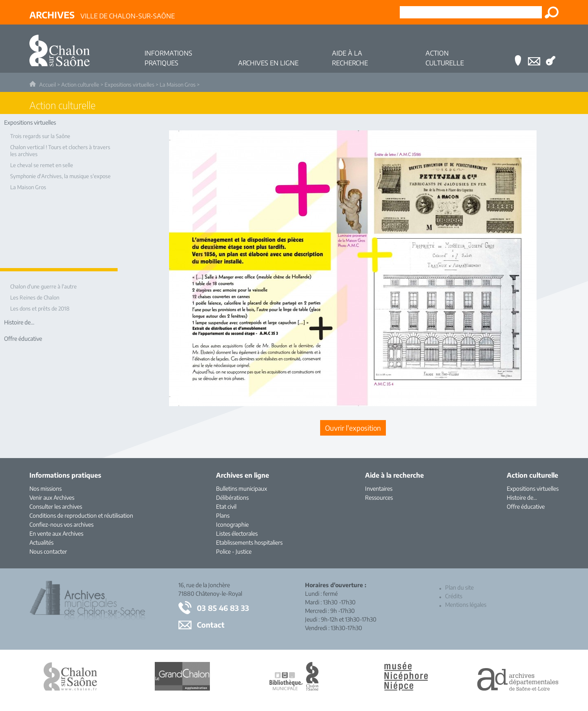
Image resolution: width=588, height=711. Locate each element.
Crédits (454, 596)
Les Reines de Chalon (35, 297)
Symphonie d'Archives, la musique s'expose (60, 176)
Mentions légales (466, 605)
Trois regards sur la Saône (40, 136)
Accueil (48, 85)
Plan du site (459, 587)
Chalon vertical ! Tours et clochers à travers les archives (60, 151)
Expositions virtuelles (129, 85)
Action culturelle (80, 85)
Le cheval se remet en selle (42, 165)
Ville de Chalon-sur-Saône (102, 15)
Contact (211, 625)
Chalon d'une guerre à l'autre (43, 286)
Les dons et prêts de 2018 (40, 309)
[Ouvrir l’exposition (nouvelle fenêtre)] (353, 404)
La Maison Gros (178, 85)
